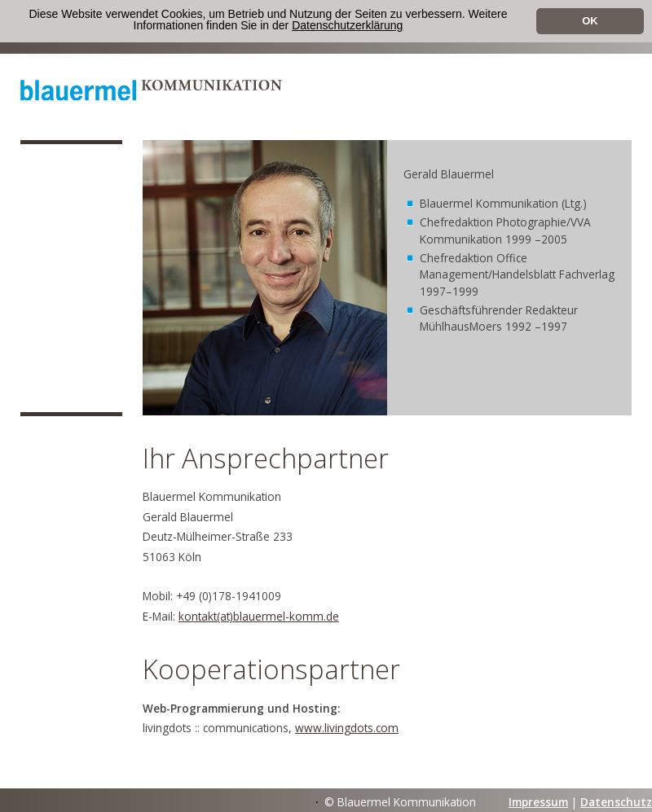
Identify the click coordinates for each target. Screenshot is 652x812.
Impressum (538, 802)
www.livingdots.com (347, 728)
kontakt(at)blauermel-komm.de (259, 616)
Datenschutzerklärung (347, 25)
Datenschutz (616, 802)
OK (590, 21)
